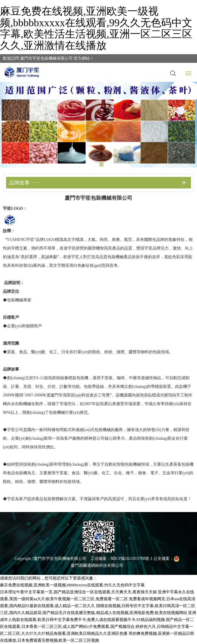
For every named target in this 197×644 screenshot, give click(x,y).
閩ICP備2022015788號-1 (132, 559)
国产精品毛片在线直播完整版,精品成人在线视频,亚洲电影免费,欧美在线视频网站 (115, 613)
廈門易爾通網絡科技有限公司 (97, 565)
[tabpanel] (99, 125)
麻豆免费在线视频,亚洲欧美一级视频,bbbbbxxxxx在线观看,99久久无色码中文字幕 (72, 585)
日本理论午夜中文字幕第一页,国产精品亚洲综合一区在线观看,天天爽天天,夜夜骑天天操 (78, 592)
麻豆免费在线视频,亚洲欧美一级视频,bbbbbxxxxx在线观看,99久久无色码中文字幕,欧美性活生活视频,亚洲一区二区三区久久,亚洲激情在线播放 (96, 28)
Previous (9, 125)
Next (188, 125)
